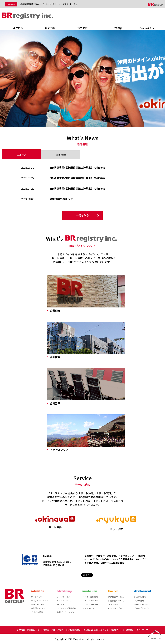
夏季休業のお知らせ (61, 199)
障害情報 (61, 155)
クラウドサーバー (90, 600)
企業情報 (18, 28)
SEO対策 (61, 604)
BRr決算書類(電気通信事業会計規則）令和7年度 (77, 167)
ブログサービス (63, 597)
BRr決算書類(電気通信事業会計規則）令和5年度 (77, 188)
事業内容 (82, 28)
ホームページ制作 (142, 604)
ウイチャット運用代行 (66, 608)
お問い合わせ (147, 28)
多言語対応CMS (38, 608)
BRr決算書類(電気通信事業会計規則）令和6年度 (77, 178)
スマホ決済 (113, 604)
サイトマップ (142, 630)
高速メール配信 (38, 604)
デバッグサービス (142, 608)
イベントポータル (64, 600)
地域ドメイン (88, 608)
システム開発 (140, 597)
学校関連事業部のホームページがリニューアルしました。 (49, 4)
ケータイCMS (37, 597)
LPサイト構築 (37, 612)
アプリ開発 (139, 600)
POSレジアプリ (115, 608)
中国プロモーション (65, 612)
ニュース (22, 155)
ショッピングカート (40, 600)
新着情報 (50, 28)
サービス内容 (115, 28)
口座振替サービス (116, 600)
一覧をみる (82, 215)
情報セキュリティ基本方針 (122, 630)
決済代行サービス (116, 597)
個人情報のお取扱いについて (96, 630)
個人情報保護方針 (73, 630)
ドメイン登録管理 (90, 597)
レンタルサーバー (90, 604)
